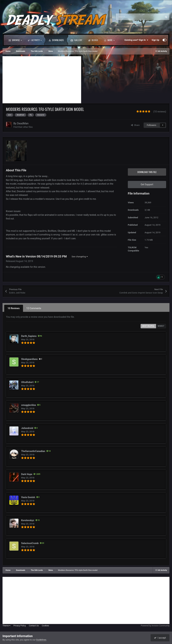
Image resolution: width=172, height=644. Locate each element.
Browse (15, 40)
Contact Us (34, 626)
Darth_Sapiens (29, 336)
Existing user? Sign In (136, 40)
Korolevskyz (28, 520)
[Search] (132, 17)
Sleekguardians (29, 359)
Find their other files (23, 127)
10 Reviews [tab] (14, 308)
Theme (6, 626)
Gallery (76, 40)
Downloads (56, 40)
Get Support (147, 184)
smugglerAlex (29, 405)
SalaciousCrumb (30, 543)
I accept (160, 638)
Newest (161, 326)
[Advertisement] (42, 80)
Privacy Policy (20, 626)
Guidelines (41, 640)
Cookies (45, 626)
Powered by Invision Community (155, 626)
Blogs (93, 40)
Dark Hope (27, 474)
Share (135, 125)
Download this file (147, 172)
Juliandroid (27, 428)
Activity (35, 40)
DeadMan (23, 123)
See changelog (80, 257)
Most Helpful (148, 326)
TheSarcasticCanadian (33, 451)
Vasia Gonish (28, 497)
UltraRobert (27, 382)
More (109, 40)
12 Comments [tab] (34, 308)
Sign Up (155, 40)
